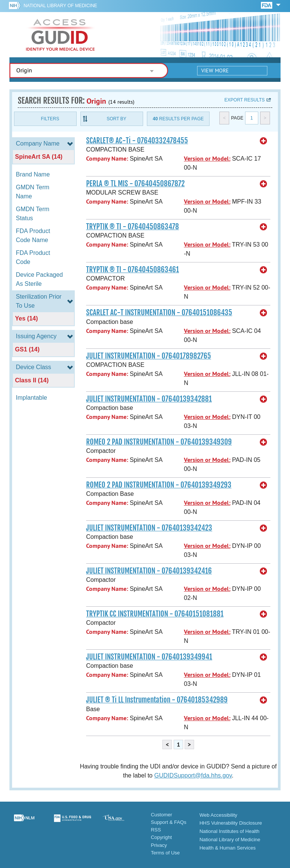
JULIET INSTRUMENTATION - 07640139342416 (149, 571)
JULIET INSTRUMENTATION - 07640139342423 (149, 528)
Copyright (161, 837)
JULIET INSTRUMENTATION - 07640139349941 (149, 657)
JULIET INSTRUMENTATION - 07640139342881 (149, 399)
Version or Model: (207, 159)
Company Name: (107, 159)
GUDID (60, 35)
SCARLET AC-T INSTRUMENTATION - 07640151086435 (159, 313)
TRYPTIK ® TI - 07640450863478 (133, 227)
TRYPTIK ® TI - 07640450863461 (133, 270)
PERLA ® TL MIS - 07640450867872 (135, 184)
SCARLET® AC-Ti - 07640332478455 (137, 141)
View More (215, 71)
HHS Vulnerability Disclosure (231, 823)
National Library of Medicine (60, 6)
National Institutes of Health (229, 831)
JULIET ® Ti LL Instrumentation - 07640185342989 (157, 700)
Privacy (159, 845)
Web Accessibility (218, 815)
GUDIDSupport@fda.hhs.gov (193, 775)
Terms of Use (165, 853)
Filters (50, 119)
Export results (244, 100)
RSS (156, 830)
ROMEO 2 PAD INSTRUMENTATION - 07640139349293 (159, 485)
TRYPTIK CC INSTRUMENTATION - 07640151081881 (155, 614)
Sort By (116, 119)
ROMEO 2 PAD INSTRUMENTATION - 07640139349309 (159, 442)
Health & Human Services (228, 848)
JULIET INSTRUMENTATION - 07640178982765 (149, 356)
